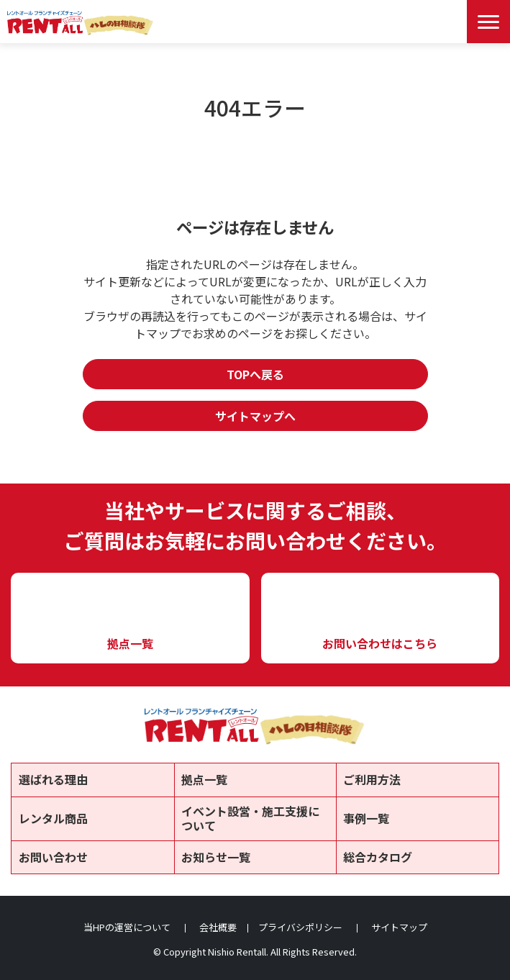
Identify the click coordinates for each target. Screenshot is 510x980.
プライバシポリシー (300, 927)
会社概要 (218, 927)
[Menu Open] (488, 22)
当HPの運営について (127, 927)
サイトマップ (399, 927)
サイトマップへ (255, 416)
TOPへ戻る (255, 374)
